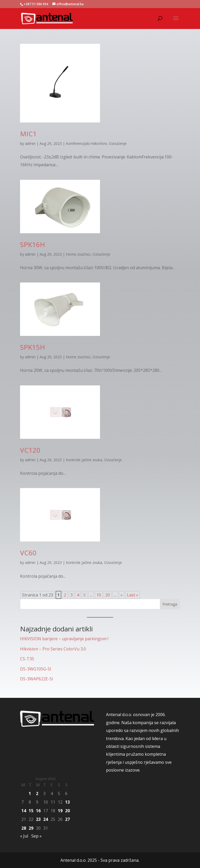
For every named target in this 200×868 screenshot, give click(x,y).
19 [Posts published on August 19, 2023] (60, 811)
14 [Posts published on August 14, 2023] (24, 811)
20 (108, 595)
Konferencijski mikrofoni (86, 143)
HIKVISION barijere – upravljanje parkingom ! (64, 639)
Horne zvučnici (78, 254)
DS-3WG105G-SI (36, 669)
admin (30, 143)
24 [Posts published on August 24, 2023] (46, 819)
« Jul (24, 836)
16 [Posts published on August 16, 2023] (38, 811)
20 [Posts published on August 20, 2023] (67, 811)
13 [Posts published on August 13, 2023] (67, 802)
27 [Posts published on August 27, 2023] (67, 819)
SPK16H (33, 244)
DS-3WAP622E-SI (37, 679)
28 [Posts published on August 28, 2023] (24, 828)
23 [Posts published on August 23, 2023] (38, 819)
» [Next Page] (122, 595)
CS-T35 (27, 659)
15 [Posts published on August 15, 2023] (31, 811)
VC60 (28, 553)
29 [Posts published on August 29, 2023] (31, 828)
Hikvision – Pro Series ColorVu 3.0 (53, 649)
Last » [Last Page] (133, 595)
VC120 (30, 450)
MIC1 (28, 134)
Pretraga (170, 604)
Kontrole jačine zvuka (84, 460)
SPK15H (33, 347)
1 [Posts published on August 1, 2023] (30, 793)
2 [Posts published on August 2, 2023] (37, 793)
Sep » (36, 836)
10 (99, 595)
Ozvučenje (118, 143)
